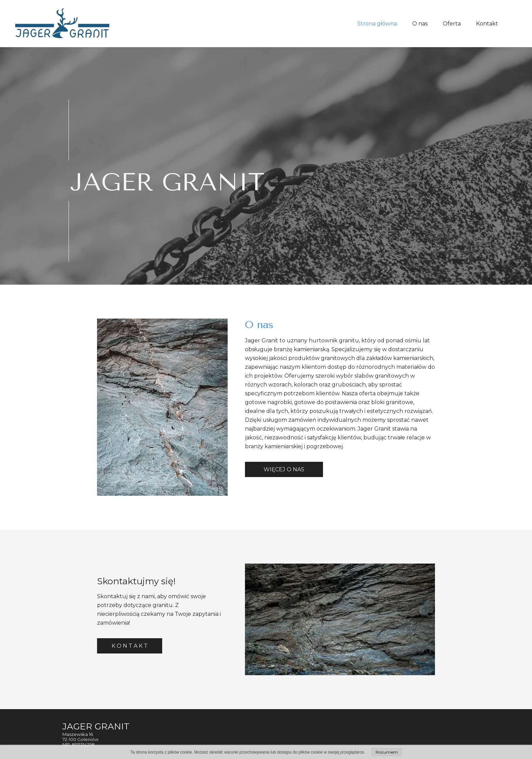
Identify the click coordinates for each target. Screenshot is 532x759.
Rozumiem (387, 752)
